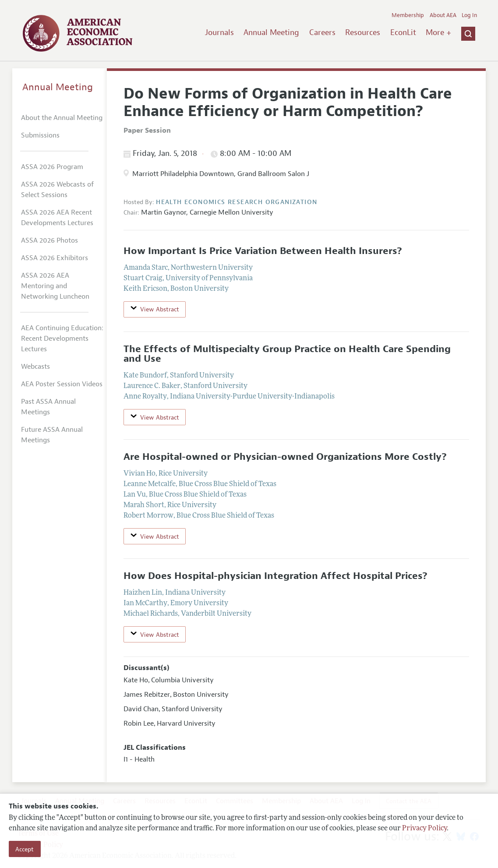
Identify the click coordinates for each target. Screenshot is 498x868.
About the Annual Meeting (62, 118)
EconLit (403, 32)
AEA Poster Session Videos (62, 384)
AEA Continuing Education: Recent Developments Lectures (62, 339)
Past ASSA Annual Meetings (48, 407)
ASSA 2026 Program (52, 167)
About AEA (443, 15)
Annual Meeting (271, 32)
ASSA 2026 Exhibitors (55, 258)
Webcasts (35, 367)
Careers (322, 32)
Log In (469, 15)
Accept (25, 849)
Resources (363, 32)
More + (438, 32)
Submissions (40, 135)
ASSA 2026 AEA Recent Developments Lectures (57, 218)
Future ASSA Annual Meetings (52, 435)
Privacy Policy (424, 829)
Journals (219, 32)
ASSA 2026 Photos (49, 240)
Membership (408, 15)
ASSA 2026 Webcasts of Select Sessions (57, 190)
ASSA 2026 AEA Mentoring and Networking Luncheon (55, 286)
